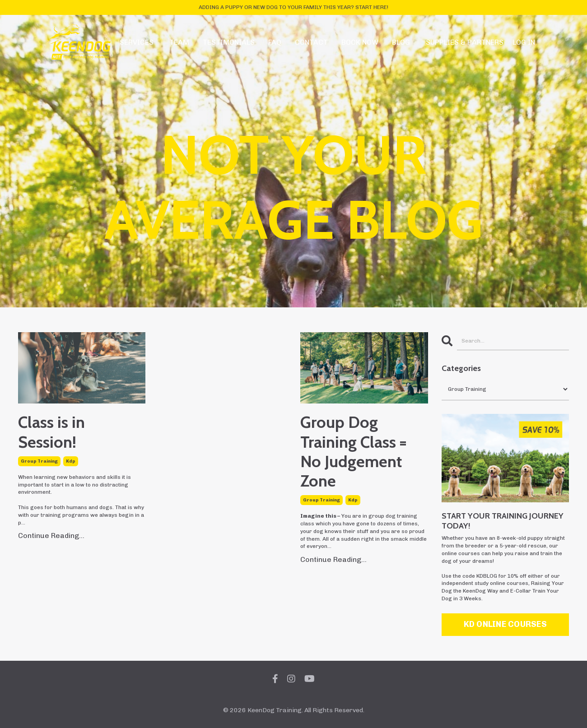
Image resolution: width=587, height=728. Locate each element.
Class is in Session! (51, 432)
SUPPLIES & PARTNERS (465, 42)
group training (39, 461)
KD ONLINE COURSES (505, 624)
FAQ (275, 42)
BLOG (401, 42)
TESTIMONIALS (229, 42)
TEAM (179, 42)
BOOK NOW (360, 42)
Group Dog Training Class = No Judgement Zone (353, 452)
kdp (71, 461)
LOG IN (524, 42)
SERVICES (137, 42)
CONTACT (311, 42)
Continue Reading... (51, 536)
